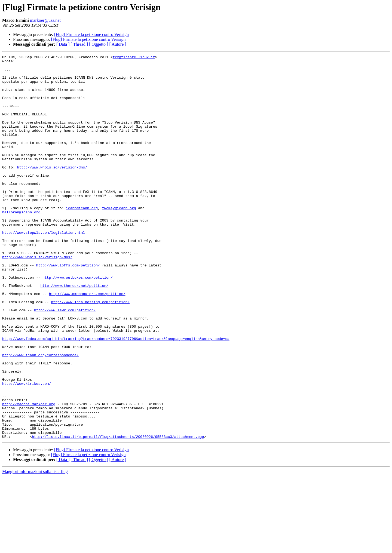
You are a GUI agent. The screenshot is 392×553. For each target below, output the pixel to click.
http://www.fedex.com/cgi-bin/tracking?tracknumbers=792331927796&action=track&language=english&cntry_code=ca (116, 396)
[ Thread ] (79, 44)
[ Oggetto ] (99, 44)
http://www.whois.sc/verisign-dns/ (52, 190)
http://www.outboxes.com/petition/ (77, 322)
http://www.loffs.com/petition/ (68, 308)
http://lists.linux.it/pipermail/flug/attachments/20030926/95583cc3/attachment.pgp (118, 513)
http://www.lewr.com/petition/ (65, 361)
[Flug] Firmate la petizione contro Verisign (91, 34)
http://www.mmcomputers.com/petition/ (87, 342)
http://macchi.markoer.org (29, 474)
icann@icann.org (82, 239)
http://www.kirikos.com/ (27, 450)
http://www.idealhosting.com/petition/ (90, 352)
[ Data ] (63, 44)
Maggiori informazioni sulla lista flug (35, 548)
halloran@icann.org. (22, 244)
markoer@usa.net (45, 20)
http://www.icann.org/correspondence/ (40, 415)
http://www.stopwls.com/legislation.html (44, 268)
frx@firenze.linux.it (134, 58)
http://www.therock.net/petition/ (74, 332)
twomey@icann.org (119, 239)
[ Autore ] (118, 44)
